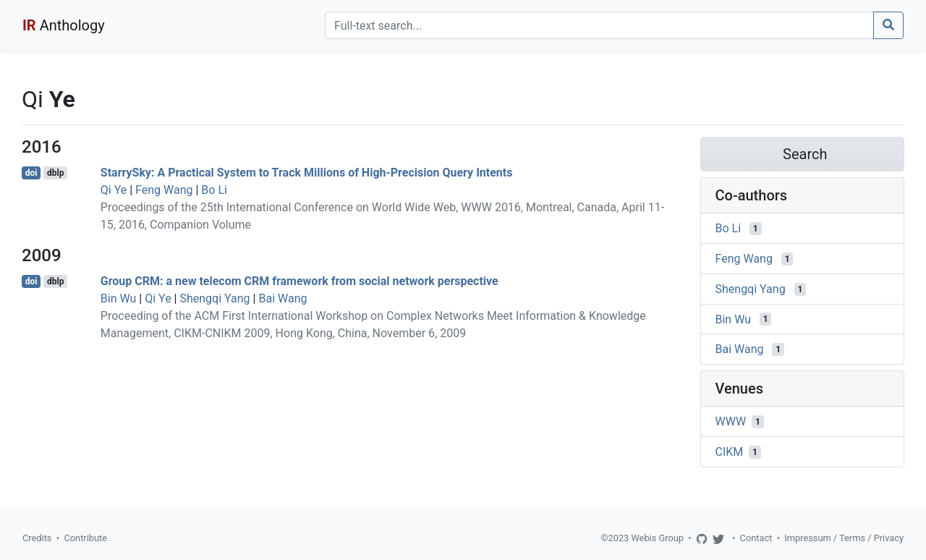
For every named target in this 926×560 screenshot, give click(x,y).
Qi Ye (114, 190)
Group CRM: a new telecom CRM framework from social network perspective (300, 281)
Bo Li (214, 190)
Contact (756, 538)
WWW (731, 421)
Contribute (85, 538)
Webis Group (657, 538)
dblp (55, 173)
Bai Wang (283, 298)
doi (31, 173)
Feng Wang (164, 190)
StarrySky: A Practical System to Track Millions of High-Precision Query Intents (307, 173)
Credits (37, 538)
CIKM (730, 452)
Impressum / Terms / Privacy (844, 538)
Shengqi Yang (214, 298)
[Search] (599, 25)
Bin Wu (119, 298)
